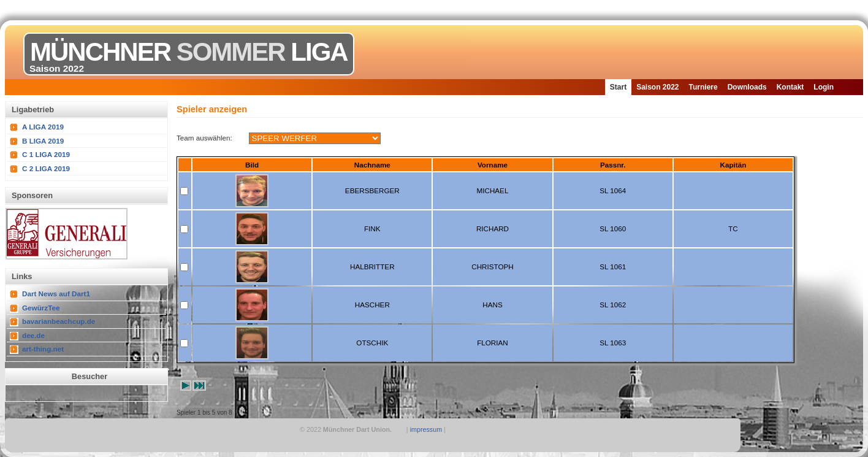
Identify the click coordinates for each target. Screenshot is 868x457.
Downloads (747, 87)
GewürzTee (41, 308)
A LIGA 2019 (43, 127)
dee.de (33, 335)
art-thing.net (43, 349)
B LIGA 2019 (43, 141)
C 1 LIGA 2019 (46, 154)
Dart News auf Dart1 (56, 294)
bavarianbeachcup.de (59, 321)
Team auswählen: (204, 138)
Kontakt (790, 87)
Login (824, 87)
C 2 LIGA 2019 (46, 168)
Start (618, 87)
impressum (426, 429)
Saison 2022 (657, 87)
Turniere (703, 87)
